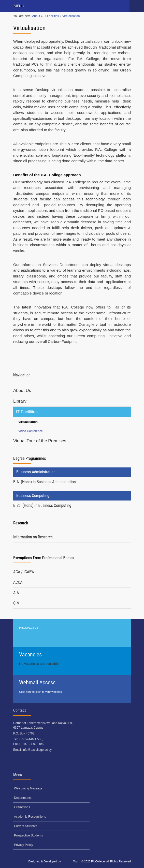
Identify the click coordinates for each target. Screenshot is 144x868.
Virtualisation (71, 16)
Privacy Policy (24, 845)
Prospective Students (28, 835)
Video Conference (31, 431)
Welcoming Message (28, 788)
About (37, 16)
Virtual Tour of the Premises (40, 441)
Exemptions (22, 807)
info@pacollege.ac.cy (37, 750)
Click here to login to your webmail (40, 692)
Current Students (26, 826)
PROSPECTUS (29, 628)
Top (75, 861)
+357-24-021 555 (31, 739)
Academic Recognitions (30, 817)
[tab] (72, 482)
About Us (22, 391)
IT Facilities (52, 16)
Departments (23, 798)
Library (20, 401)
